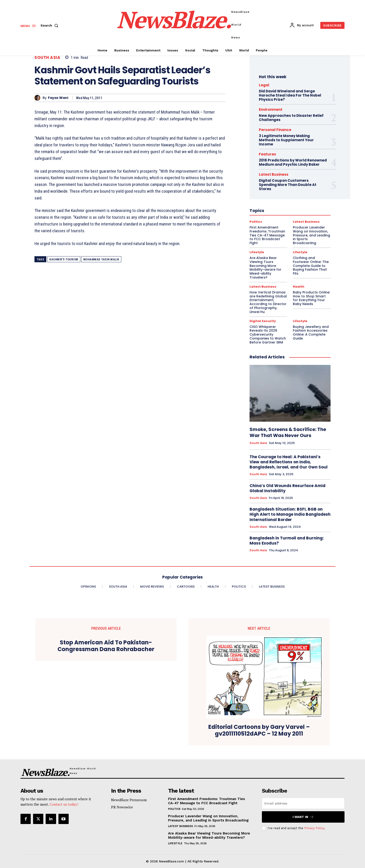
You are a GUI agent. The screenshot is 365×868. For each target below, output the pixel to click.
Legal (264, 85)
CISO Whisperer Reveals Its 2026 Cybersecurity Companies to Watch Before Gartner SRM (268, 335)
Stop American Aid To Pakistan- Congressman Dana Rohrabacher (106, 646)
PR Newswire (122, 807)
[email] (303, 803)
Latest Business (263, 287)
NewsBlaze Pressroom (129, 800)
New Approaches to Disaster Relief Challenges (291, 118)
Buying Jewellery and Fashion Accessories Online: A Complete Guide (311, 333)
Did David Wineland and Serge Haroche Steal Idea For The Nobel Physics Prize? (290, 95)
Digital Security (263, 321)
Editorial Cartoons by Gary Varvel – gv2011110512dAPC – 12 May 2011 (259, 730)
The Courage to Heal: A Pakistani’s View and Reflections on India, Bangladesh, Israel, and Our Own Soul (289, 462)
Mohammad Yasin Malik (101, 259)
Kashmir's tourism (64, 259)
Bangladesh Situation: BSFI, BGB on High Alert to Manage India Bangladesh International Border (290, 514)
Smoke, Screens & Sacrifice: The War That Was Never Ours (288, 432)
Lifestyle (300, 321)
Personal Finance (275, 130)
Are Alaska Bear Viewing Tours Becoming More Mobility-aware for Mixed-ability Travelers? (209, 835)
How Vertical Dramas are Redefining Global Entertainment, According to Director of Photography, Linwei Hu (268, 302)
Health (299, 287)
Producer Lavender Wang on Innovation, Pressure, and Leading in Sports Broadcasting (208, 818)
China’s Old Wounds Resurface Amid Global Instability (287, 488)
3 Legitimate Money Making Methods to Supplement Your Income (286, 140)
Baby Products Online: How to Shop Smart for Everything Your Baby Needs (311, 298)
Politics (174, 809)
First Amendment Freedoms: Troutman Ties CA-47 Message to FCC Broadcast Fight (206, 801)
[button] (50, 25)
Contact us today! (64, 804)
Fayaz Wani (58, 98)
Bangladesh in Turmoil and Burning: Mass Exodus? (287, 541)
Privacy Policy (314, 828)
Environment (271, 109)
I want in (303, 817)
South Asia (47, 58)
